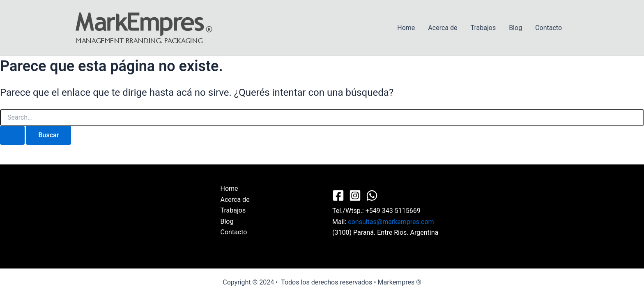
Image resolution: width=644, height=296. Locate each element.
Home (406, 28)
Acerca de (443, 28)
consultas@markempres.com (391, 222)
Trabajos (483, 28)
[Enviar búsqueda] (12, 135)
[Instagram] (355, 195)
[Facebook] (338, 195)
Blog (515, 28)
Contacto (549, 28)
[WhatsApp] (372, 195)
